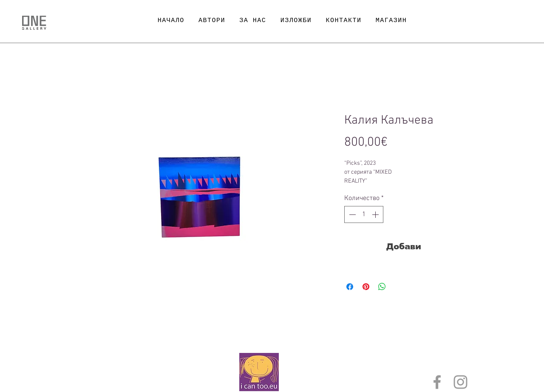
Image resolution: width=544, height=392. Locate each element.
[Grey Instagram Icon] (460, 382)
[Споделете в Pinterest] (366, 287)
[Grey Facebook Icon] (437, 382)
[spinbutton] (364, 214)
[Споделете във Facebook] (350, 287)
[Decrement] (351, 214)
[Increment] (376, 214)
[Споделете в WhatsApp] (382, 287)
